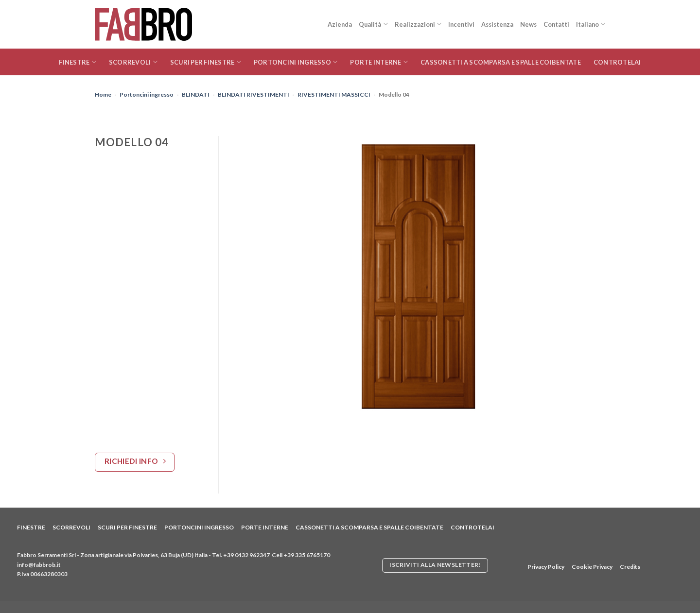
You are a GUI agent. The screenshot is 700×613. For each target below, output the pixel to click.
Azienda (340, 24)
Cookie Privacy (592, 567)
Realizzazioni (418, 24)
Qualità (373, 24)
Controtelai (617, 62)
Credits (630, 567)
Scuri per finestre (206, 62)
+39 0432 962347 (246, 555)
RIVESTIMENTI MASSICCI (334, 94)
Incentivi (461, 24)
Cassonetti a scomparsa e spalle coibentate (501, 62)
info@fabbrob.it (39, 565)
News (528, 24)
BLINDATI (196, 94)
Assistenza (497, 24)
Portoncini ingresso (296, 62)
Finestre (78, 62)
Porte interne (379, 62)
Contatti (556, 24)
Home (103, 94)
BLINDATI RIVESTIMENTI (254, 94)
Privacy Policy (546, 567)
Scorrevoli (133, 62)
